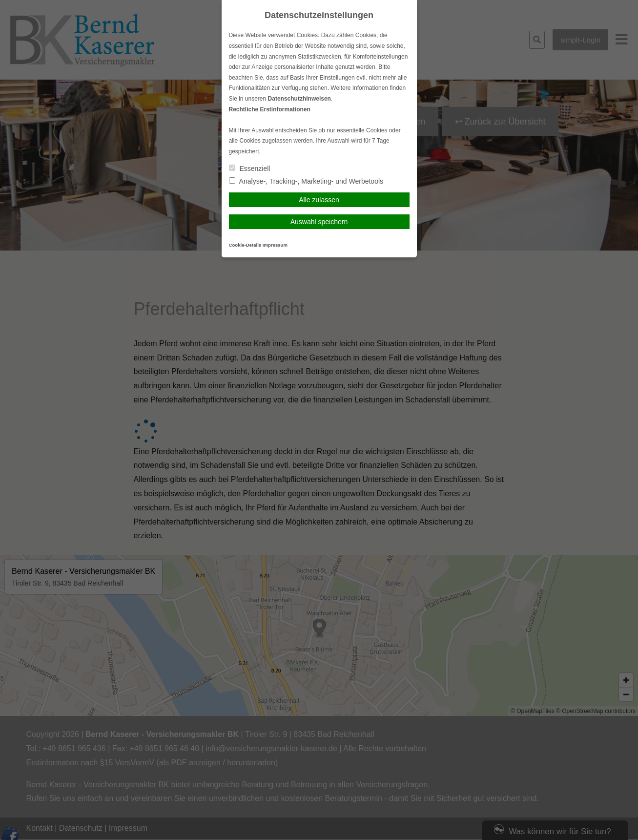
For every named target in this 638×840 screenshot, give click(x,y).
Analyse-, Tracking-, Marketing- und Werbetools (306, 181)
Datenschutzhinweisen (299, 99)
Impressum (275, 245)
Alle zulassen (319, 200)
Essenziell (250, 168)
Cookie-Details (245, 245)
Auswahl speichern (319, 222)
